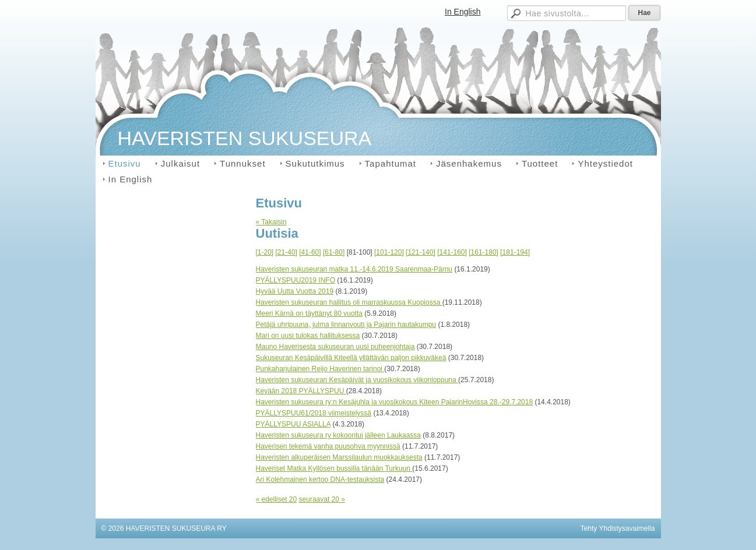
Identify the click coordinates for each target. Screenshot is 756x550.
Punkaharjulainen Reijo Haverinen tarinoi (320, 369)
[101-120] (389, 252)
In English (463, 12)
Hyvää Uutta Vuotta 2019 (295, 291)
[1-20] (265, 252)
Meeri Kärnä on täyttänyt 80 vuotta (309, 313)
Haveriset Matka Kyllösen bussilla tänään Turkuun (334, 468)
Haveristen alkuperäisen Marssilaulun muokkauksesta (339, 457)
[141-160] (452, 252)
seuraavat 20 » (322, 499)
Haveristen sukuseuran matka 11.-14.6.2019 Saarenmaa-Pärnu (354, 269)
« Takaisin (271, 222)
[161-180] (484, 252)
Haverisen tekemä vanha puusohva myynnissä (328, 446)
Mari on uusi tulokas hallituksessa (308, 336)
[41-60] (310, 252)
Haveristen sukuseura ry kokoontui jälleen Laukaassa (339, 435)
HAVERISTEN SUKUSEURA (245, 138)
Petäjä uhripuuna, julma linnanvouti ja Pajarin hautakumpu (346, 325)
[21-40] (286, 252)
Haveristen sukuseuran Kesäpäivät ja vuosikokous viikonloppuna (357, 380)
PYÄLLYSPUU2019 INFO (296, 280)
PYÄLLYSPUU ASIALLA (293, 424)
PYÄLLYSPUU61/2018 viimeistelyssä (314, 413)
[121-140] (421, 252)
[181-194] (515, 252)
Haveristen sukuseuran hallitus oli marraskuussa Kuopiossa (349, 302)
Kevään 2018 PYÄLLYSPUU (301, 391)
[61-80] (334, 252)
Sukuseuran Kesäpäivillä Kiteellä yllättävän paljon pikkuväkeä (351, 358)
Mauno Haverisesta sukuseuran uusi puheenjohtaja (335, 347)
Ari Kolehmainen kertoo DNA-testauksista (320, 480)
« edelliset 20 (277, 499)
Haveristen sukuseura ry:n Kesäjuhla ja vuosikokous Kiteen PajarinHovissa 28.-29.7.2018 (395, 402)
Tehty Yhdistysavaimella (618, 528)
